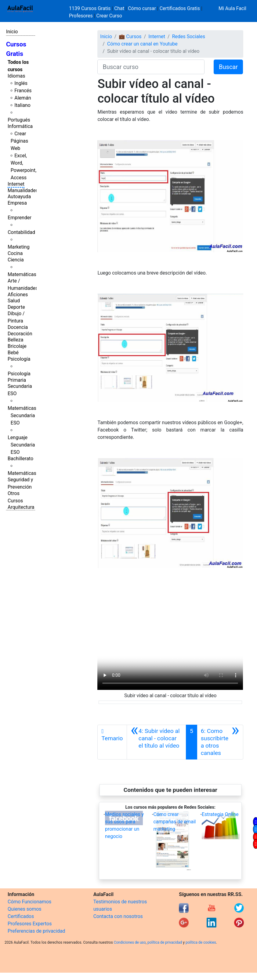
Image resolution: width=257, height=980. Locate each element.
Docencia (18, 327)
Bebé (13, 353)
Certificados (21, 916)
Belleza (15, 340)
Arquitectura (21, 507)
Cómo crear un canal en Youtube (142, 44)
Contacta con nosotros (118, 916)
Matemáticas (22, 274)
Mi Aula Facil (232, 8)
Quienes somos (25, 909)
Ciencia (16, 260)
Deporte (16, 307)
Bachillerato (20, 459)
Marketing (18, 247)
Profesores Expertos (30, 924)
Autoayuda (19, 197)
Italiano (22, 105)
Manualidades (23, 190)
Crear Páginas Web (19, 141)
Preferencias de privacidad (36, 931)
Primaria (17, 380)
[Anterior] (156, 742)
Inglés (21, 83)
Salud (14, 301)
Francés (23, 91)
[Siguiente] (220, 742)
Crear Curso (109, 16)
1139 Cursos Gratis (90, 8)
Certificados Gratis (180, 8)
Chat (119, 8)
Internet (16, 184)
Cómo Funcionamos (29, 902)
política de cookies (201, 942)
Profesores (81, 16)
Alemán (23, 98)
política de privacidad (165, 942)
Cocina (15, 253)
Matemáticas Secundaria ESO (22, 415)
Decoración (20, 334)
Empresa (17, 203)
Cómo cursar (142, 8)
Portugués (19, 120)
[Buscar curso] (151, 67)
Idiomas (16, 76)
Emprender (20, 218)
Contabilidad (21, 232)
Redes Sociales (189, 36)
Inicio (12, 32)
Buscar (228, 67)
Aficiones (18, 295)
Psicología (19, 359)
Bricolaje (17, 346)
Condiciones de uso (130, 942)
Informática (20, 126)
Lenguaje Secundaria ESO (21, 445)
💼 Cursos (130, 36)
